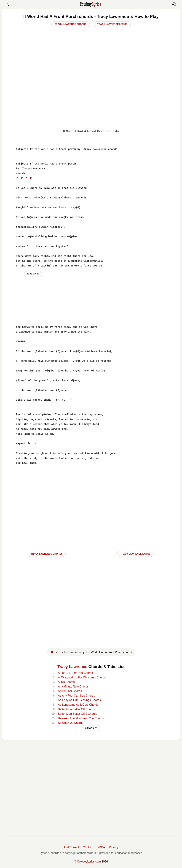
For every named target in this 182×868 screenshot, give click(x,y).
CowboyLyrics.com (89, 862)
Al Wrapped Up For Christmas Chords (82, 677)
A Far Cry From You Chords (75, 673)
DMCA (101, 847)
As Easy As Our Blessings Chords (79, 700)
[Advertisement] (91, 100)
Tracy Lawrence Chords (71, 24)
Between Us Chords (71, 723)
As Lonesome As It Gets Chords (78, 705)
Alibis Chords (66, 682)
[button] (7, 5)
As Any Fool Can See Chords (76, 696)
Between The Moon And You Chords (81, 718)
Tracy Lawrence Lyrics (112, 24)
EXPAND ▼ (91, 728)
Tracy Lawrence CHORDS (47, 554)
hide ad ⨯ (33, 274)
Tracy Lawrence (72, 667)
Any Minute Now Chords (73, 687)
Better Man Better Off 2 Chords (77, 714)
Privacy (114, 847)
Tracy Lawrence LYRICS (135, 554)
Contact (88, 847)
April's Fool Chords (70, 691)
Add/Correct (71, 847)
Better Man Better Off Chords (76, 709)
